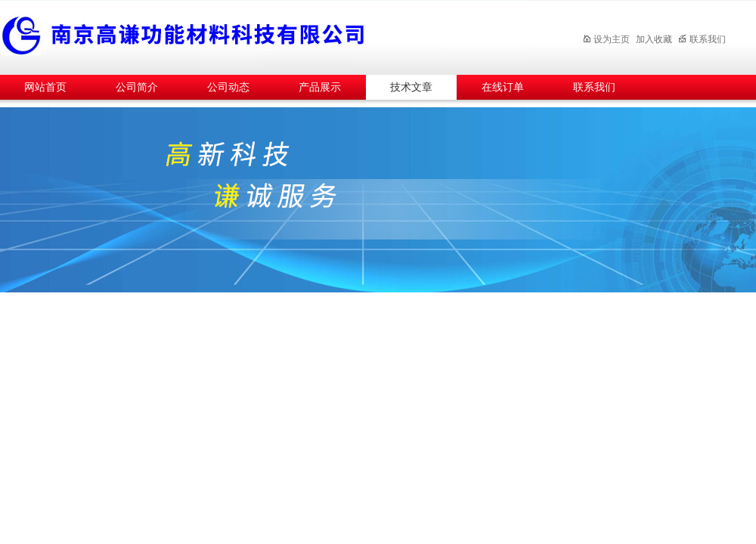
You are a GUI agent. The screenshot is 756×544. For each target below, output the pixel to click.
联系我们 (702, 39)
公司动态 (228, 87)
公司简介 (137, 87)
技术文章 (411, 87)
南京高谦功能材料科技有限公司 (265, 35)
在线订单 (503, 87)
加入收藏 (654, 39)
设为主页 (606, 39)
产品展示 (320, 87)
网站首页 (45, 87)
